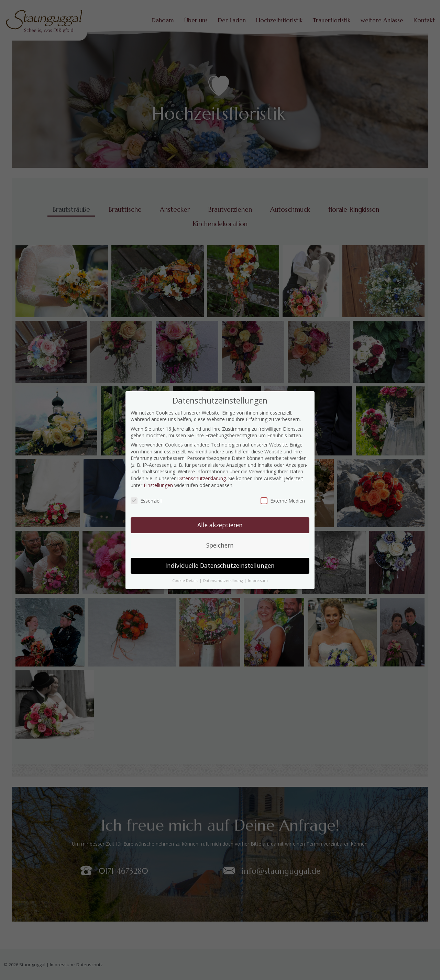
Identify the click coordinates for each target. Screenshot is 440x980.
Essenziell (146, 501)
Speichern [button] (220, 545)
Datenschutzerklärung (201, 478)
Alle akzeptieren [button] (220, 525)
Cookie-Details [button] (186, 581)
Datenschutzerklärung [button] (223, 581)
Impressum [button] (258, 581)
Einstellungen (158, 485)
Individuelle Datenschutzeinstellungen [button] (220, 565)
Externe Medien (283, 501)
